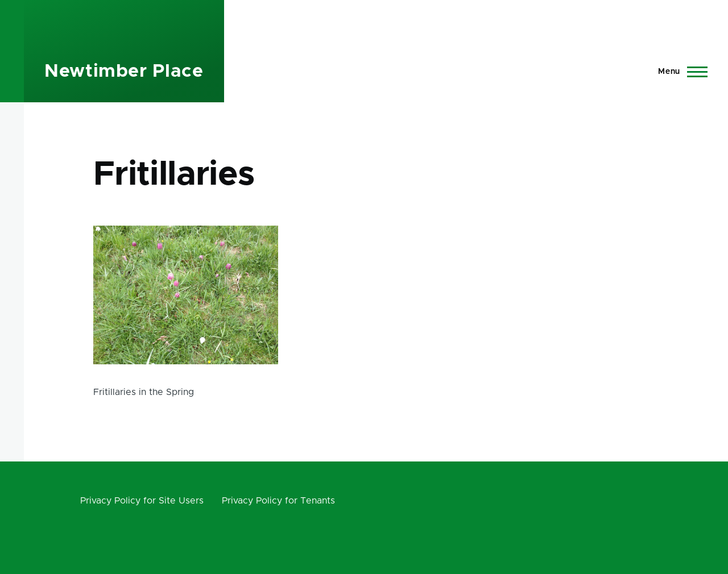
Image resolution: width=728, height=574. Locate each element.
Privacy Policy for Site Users (142, 501)
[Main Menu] (679, 72)
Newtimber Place (124, 72)
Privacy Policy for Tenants (278, 501)
